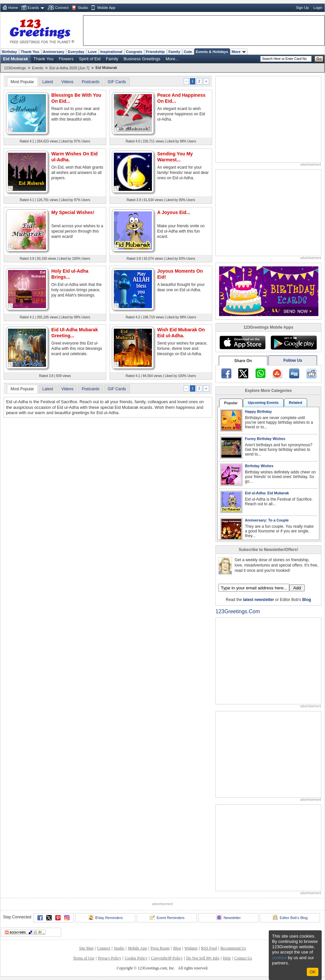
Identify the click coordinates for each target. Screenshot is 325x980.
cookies (279, 958)
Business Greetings (142, 59)
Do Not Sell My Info (203, 958)
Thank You (30, 52)
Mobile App (106, 8)
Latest (48, 82)
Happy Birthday (258, 411)
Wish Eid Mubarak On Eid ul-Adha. (181, 333)
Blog (307, 600)
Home (13, 8)
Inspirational (111, 52)
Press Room (160, 948)
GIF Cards (117, 82)
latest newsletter (258, 600)
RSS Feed (209, 948)
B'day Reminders (106, 917)
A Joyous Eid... (174, 212)
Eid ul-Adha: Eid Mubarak (267, 493)
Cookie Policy (136, 958)
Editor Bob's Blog (290, 917)
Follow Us (293, 360)
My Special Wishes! (73, 212)
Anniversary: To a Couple (267, 520)
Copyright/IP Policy (167, 958)
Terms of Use (84, 958)
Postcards (91, 82)
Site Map (86, 948)
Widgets (191, 948)
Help (227, 958)
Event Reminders (167, 917)
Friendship (155, 52)
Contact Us (243, 958)
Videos (67, 82)
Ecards (33, 8)
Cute (188, 52)
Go (319, 59)
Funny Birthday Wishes (265, 439)
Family (174, 52)
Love (92, 52)
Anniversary (54, 52)
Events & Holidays (212, 52)
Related (296, 403)
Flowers (66, 59)
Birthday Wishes (259, 466)
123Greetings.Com (238, 611)
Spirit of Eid (90, 59)
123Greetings (15, 68)
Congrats (134, 52)
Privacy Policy (110, 958)
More (239, 52)
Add (297, 588)
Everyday (76, 52)
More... (172, 59)
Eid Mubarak (16, 59)
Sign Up (302, 8)
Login (318, 8)
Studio (83, 8)
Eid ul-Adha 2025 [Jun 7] (69, 68)
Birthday (9, 52)
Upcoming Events (263, 403)
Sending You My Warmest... (175, 157)
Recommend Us (233, 948)
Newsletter (229, 917)
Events (38, 68)
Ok (313, 972)
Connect (62, 8)
